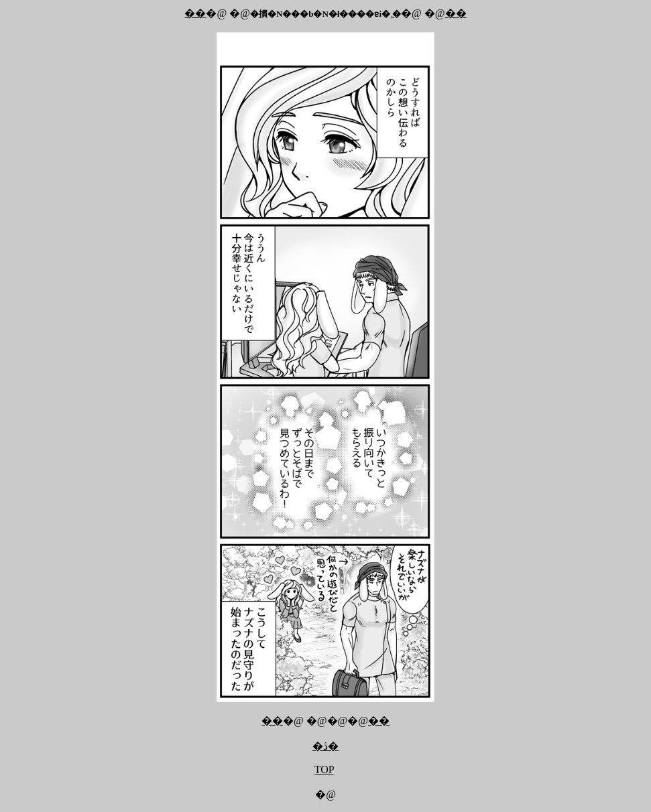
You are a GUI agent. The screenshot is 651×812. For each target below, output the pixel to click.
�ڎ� (325, 746)
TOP (324, 769)
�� (195, 13)
